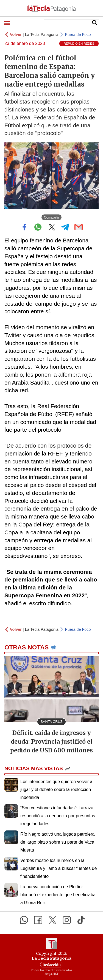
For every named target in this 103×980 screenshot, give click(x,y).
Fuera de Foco (78, 35)
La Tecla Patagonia (42, 35)
